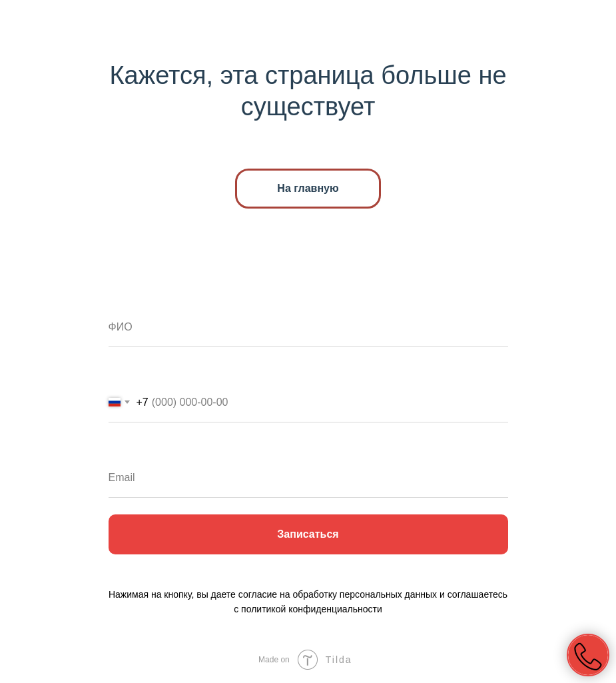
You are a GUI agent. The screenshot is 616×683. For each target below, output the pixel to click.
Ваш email (137, 448)
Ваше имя (137, 297)
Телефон (134, 372)
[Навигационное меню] (593, 23)
